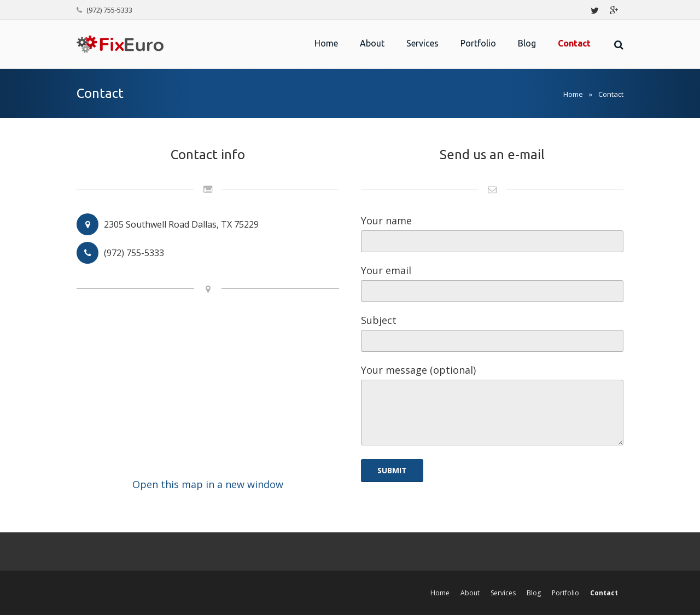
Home (573, 94)
